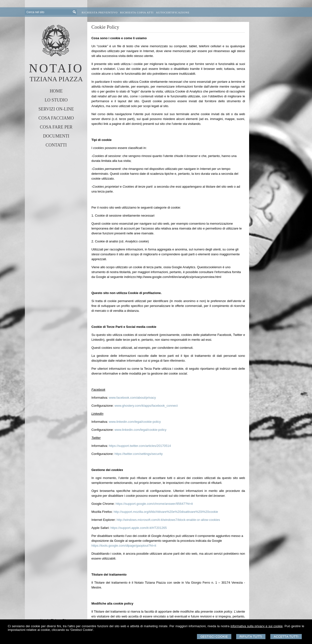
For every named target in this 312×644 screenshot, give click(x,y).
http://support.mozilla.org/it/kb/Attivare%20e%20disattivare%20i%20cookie (166, 512)
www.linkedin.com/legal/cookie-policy (135, 422)
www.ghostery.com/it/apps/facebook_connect (146, 406)
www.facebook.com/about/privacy (132, 398)
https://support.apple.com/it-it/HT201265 (139, 528)
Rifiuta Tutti (251, 637)
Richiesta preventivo (100, 12)
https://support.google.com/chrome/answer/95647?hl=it (154, 504)
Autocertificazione (173, 12)
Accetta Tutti (286, 637)
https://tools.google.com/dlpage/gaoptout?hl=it (124, 546)
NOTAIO (56, 68)
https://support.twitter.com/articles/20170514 (140, 446)
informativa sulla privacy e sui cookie (257, 626)
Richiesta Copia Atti (137, 12)
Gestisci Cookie (214, 637)
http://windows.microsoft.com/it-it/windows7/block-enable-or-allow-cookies (168, 520)
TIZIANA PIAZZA (56, 79)
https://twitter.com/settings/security (139, 454)
